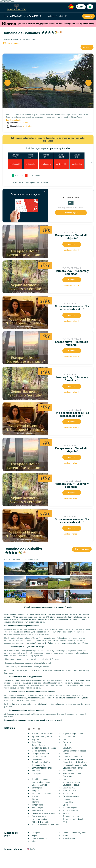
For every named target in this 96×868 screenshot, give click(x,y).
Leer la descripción (14, 120)
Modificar (88, 16)
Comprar (72, 244)
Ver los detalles (72, 250)
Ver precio (87, 47)
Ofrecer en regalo (71, 213)
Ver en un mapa (10, 43)
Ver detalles (23, 123)
